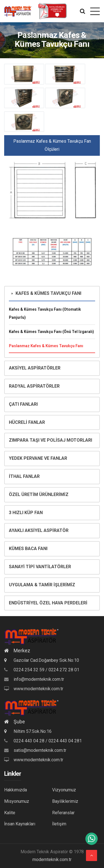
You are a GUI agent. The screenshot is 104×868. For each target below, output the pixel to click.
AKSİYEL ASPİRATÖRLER (35, 368)
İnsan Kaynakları (20, 824)
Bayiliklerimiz (65, 801)
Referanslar (63, 813)
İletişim (59, 824)
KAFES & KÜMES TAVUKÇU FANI (46, 293)
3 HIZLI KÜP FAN (26, 513)
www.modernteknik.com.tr (38, 689)
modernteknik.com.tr (52, 860)
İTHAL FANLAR (24, 476)
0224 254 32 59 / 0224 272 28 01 (46, 670)
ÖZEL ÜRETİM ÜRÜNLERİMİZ (39, 494)
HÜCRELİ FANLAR (27, 422)
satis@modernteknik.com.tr (40, 750)
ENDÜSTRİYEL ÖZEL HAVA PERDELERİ (48, 603)
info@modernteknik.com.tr (39, 679)
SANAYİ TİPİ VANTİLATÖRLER (40, 567)
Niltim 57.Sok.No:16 (28, 731)
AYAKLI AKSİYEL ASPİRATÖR (39, 530)
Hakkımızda (16, 790)
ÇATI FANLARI (23, 404)
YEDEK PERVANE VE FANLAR (38, 458)
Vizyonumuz (64, 790)
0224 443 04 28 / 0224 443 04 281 (48, 741)
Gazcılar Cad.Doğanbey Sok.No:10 (42, 660)
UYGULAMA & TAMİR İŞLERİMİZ (42, 585)
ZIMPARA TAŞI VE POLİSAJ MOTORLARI (50, 440)
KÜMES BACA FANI (28, 549)
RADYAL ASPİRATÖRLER (34, 386)
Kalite (10, 813)
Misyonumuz (17, 801)
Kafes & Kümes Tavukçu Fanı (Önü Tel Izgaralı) (51, 332)
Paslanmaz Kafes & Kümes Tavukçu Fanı (46, 346)
